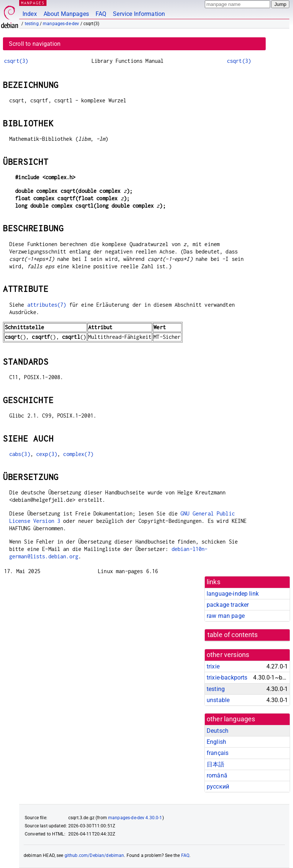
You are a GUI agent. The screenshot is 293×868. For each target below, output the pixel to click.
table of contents (233, 635)
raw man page (226, 616)
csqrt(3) (16, 61)
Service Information (139, 14)
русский (218, 787)
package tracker (228, 605)
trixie (213, 666)
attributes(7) (47, 305)
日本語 (216, 764)
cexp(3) (47, 454)
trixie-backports (227, 678)
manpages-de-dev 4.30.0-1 (135, 818)
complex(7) (78, 454)
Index (30, 14)
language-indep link (233, 594)
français (218, 753)
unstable (218, 700)
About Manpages (66, 14)
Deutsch (218, 731)
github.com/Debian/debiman (94, 855)
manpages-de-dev (61, 24)
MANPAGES (33, 3)
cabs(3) (20, 454)
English (216, 742)
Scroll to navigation (35, 44)
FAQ (101, 14)
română (217, 775)
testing (32, 24)
